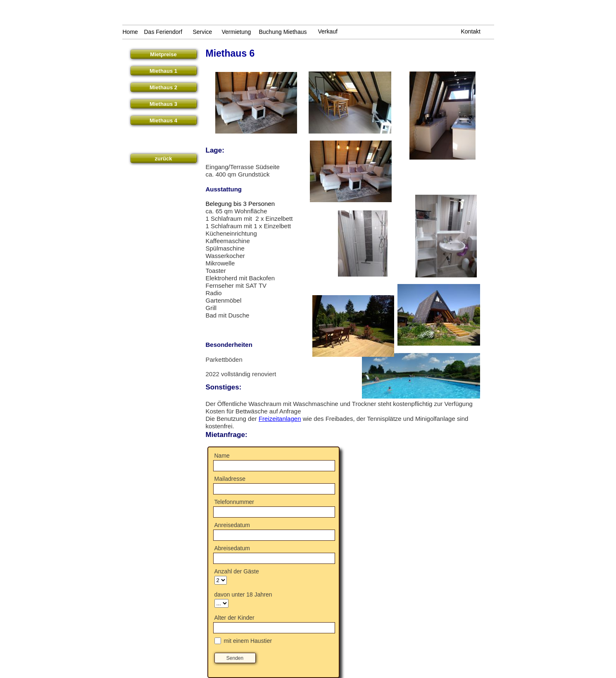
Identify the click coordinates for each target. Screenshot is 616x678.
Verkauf (328, 31)
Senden (235, 658)
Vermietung (237, 32)
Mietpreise (163, 54)
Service (203, 32)
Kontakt (471, 31)
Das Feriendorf (163, 32)
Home (130, 32)
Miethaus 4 (163, 121)
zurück (164, 159)
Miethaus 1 (163, 71)
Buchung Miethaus (283, 32)
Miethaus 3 (163, 104)
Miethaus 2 (163, 87)
